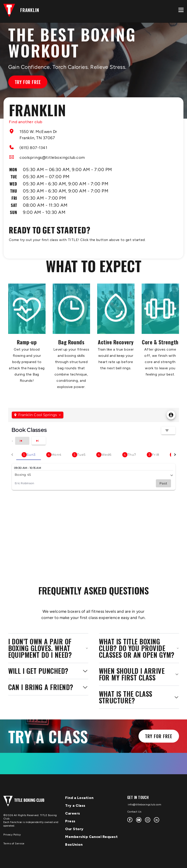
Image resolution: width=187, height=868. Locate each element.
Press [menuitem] (70, 821)
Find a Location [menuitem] (79, 798)
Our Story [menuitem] (74, 829)
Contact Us (134, 812)
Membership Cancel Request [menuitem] (91, 837)
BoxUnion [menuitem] (74, 845)
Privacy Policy (12, 835)
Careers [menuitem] (73, 813)
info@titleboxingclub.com (144, 805)
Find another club (26, 122)
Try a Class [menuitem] (75, 806)
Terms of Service (14, 843)
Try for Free (28, 82)
